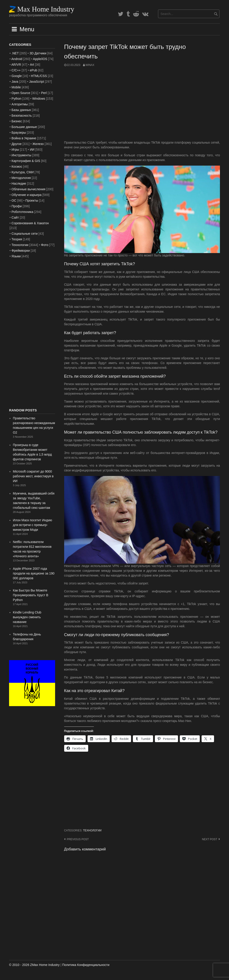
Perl (44, 93)
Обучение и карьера (27, 195)
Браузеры (19, 133)
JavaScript (36, 82)
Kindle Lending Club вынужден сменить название (27, 617)
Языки (16, 256)
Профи (17, 206)
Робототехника (22, 212)
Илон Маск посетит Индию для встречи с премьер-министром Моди (33, 525)
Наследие (19, 183)
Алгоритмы (20, 104)
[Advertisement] (142, 104)
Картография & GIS (26, 161)
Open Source (21, 93)
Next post (210, 839)
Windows (39, 99)
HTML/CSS (39, 76)
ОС (14, 200)
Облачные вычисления (28, 189)
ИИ (32, 150)
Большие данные (24, 127)
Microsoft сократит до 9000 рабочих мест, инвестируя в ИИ (33, 476)
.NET (15, 53)
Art (32, 65)
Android (17, 59)
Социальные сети (25, 234)
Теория (17, 239)
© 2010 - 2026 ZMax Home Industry (34, 965)
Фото (45, 245)
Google (17, 76)
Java (15, 82)
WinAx (90, 65)
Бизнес (17, 121)
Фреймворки (21, 251)
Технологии (92, 830)
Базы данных (21, 110)
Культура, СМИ (23, 172)
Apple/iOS (40, 59)
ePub (33, 70)
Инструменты (21, 155)
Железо (38, 144)
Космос (17, 167)
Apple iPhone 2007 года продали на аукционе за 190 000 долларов (34, 573)
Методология (21, 178)
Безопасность (22, 116)
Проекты (32, 200)
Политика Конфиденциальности (86, 965)
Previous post (78, 839)
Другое (17, 144)
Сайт (15, 217)
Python (17, 99)
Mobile (16, 87)
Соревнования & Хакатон (30, 223)
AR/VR (16, 65)
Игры (15, 150)
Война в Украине (24, 138)
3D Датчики (38, 53)
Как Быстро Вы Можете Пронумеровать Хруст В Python (31, 595)
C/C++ (16, 70)
